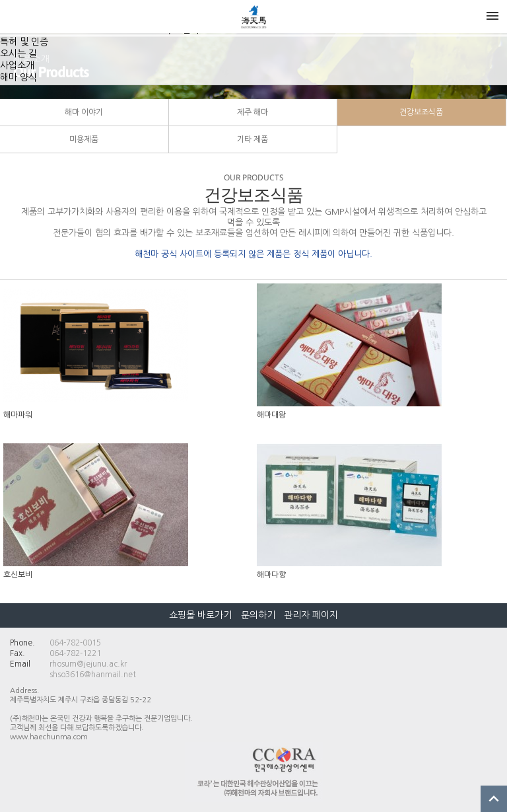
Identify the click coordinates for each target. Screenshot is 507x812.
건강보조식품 (421, 112)
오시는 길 (18, 54)
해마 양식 (18, 77)
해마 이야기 (84, 112)
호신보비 (18, 575)
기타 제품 (253, 139)
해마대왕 (271, 415)
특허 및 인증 (24, 42)
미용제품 (84, 139)
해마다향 (271, 575)
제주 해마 (253, 112)
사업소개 (17, 65)
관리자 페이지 (311, 615)
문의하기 (258, 615)
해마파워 (18, 415)
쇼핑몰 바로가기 (202, 615)
